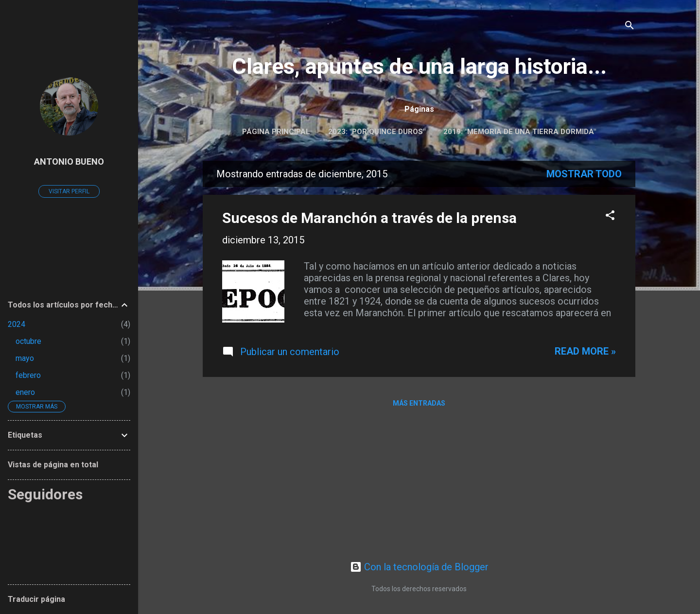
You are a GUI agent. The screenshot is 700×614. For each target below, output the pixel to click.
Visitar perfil (69, 191)
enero (25, 392)
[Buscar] (630, 26)
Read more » (585, 351)
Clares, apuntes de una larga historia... (419, 66)
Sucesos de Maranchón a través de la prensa (369, 218)
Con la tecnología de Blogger (419, 567)
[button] (610, 216)
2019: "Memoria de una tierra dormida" (520, 132)
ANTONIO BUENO (69, 162)
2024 (17, 324)
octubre (28, 341)
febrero (28, 375)
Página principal (276, 132)
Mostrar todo (584, 174)
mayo (25, 358)
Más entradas (419, 403)
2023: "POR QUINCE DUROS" (377, 132)
